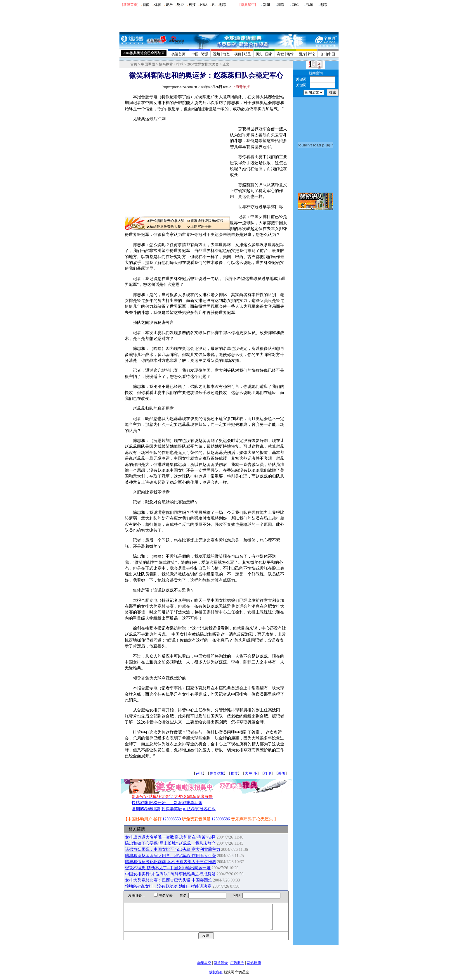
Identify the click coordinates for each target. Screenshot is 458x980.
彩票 (223, 5)
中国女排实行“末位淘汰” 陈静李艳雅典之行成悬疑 (170, 874)
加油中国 (328, 54)
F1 (214, 5)
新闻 (146, 5)
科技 (192, 5)
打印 (268, 773)
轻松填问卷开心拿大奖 (167, 221)
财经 (181, 5)
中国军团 (148, 64)
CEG (295, 5)
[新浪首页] (130, 5)
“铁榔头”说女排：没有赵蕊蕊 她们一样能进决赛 (168, 886)
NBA (204, 5)
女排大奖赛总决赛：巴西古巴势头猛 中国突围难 (169, 880)
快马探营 (166, 64)
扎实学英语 (172, 809)
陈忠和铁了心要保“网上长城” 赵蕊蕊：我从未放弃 (170, 843)
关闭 (282, 773)
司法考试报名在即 (199, 809)
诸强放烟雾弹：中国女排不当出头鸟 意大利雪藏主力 (173, 849)
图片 (302, 54)
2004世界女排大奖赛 (203, 64)
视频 (310, 5)
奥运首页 (178, 54)
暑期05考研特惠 (146, 809)
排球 (180, 64)
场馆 (290, 54)
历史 (259, 54)
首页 (134, 64)
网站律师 (254, 968)
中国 (195, 54)
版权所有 (216, 977)
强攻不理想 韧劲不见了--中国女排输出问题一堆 (168, 868)
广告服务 (237, 968)
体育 (158, 5)
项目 (238, 54)
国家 (269, 54)
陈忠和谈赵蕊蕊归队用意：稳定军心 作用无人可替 (171, 856)
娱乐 (169, 5)
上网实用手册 (201, 227)
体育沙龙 (217, 773)
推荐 (234, 773)
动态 (226, 54)
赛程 (280, 54)
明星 (247, 54)
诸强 (205, 54)
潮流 (281, 5)
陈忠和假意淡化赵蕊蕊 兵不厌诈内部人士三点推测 (171, 862)
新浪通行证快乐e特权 (207, 221)
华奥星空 (248, 5)
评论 (311, 54)
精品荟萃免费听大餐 (165, 227)
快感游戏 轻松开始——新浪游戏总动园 (167, 803)
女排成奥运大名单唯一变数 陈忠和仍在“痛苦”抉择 (170, 837)
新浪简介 (221, 968)
